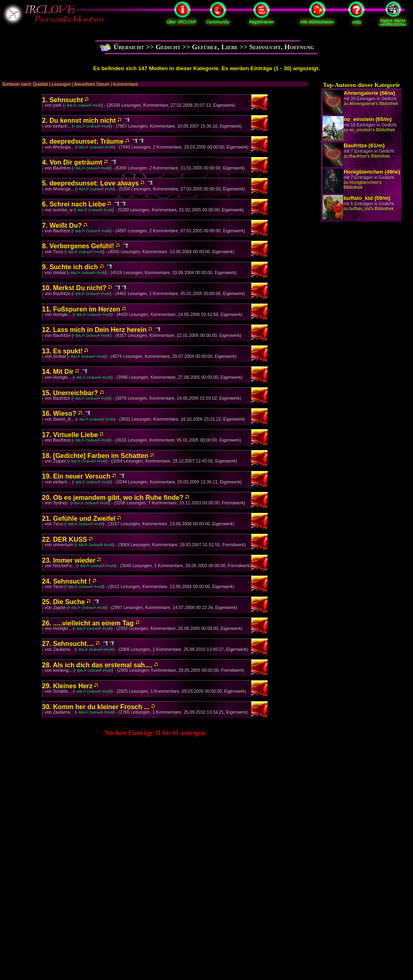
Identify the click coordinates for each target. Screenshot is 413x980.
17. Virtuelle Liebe (70, 435)
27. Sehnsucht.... (68, 644)
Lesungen (61, 84)
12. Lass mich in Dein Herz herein (94, 330)
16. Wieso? (59, 413)
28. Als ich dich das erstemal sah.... (97, 665)
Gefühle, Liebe (215, 47)
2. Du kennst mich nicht (79, 120)
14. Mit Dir (58, 372)
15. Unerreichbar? (70, 393)
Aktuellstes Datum (92, 84)
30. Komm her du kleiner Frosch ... (96, 707)
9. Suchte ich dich (70, 267)
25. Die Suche (64, 602)
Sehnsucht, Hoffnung (282, 47)
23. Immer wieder (69, 560)
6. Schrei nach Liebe (74, 204)
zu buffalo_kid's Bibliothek (369, 208)
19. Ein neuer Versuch (76, 476)
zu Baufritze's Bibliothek (367, 156)
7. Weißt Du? (62, 226)
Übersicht (129, 47)
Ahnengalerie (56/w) (369, 93)
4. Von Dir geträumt (72, 162)
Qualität (40, 84)
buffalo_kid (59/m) (367, 198)
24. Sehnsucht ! (67, 581)
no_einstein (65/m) (368, 119)
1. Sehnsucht (63, 100)
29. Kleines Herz (68, 686)
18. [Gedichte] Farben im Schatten (95, 456)
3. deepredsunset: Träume (83, 141)
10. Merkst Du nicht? (74, 288)
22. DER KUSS (65, 539)
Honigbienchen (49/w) (372, 172)
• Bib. (69, 105)
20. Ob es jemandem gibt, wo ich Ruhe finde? (113, 498)
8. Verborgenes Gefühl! (78, 246)
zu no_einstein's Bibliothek (369, 130)
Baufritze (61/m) (364, 145)
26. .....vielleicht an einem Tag (88, 623)
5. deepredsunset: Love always (91, 183)
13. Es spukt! (63, 351)
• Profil (96, 105)
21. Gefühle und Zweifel (79, 519)
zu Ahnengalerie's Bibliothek (371, 103)
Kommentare (125, 84)
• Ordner (82, 105)
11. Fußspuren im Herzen (81, 309)
